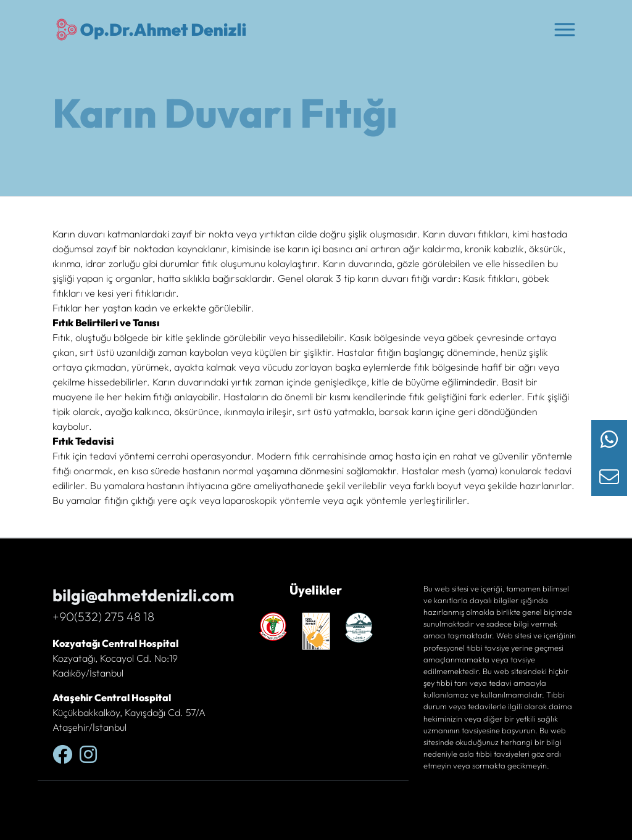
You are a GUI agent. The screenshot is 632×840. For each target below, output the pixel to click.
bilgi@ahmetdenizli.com (143, 595)
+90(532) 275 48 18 (103, 616)
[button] (565, 28)
